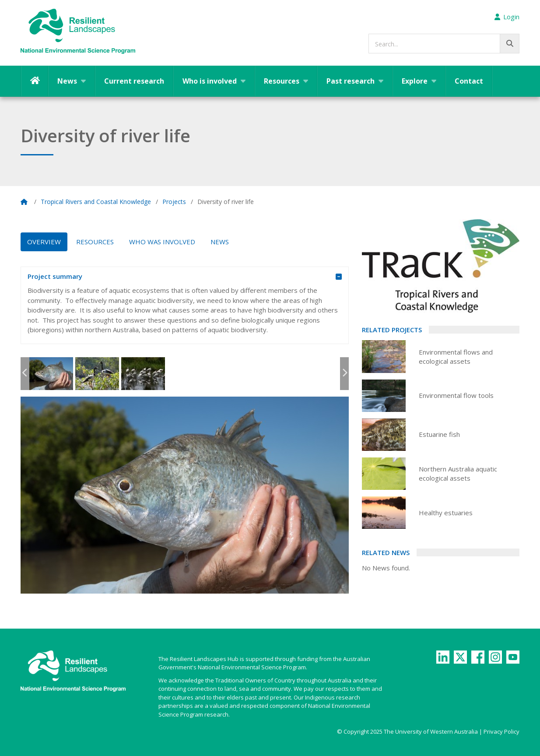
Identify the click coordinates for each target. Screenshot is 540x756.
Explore (415, 81)
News (67, 81)
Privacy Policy (501, 731)
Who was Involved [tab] (162, 242)
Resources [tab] (95, 242)
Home (35, 81)
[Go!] (510, 44)
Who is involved (210, 81)
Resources (282, 81)
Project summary (178, 277)
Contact (469, 81)
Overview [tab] (44, 242)
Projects (174, 202)
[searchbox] (444, 44)
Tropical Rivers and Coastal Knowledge (96, 202)
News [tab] (220, 242)
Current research (134, 81)
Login (507, 17)
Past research (351, 81)
